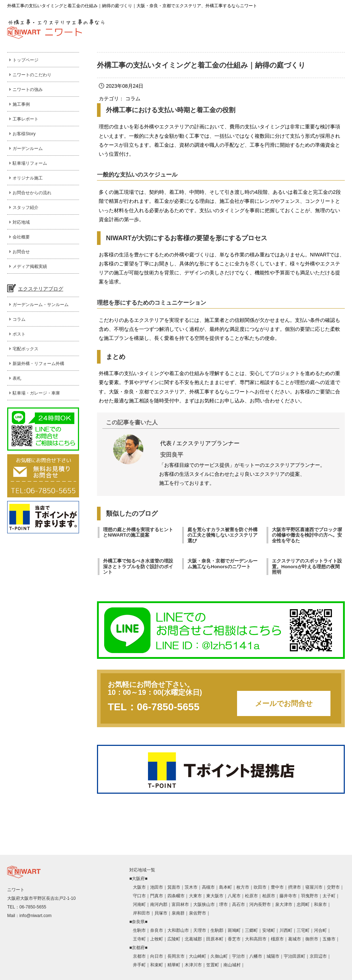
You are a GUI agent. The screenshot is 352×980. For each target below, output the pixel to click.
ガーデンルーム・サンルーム (41, 305)
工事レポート (26, 119)
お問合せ (21, 252)
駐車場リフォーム (30, 163)
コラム (19, 319)
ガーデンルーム (28, 149)
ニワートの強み (28, 90)
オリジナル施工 (28, 178)
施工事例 (21, 104)
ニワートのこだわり (32, 75)
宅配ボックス (26, 349)
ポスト (19, 334)
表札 (17, 378)
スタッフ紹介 (26, 208)
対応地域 (21, 222)
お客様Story (24, 134)
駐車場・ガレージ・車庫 (36, 393)
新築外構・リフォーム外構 (38, 364)
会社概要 (21, 237)
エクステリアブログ (41, 289)
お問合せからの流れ (32, 193)
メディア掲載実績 (30, 266)
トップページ (26, 60)
